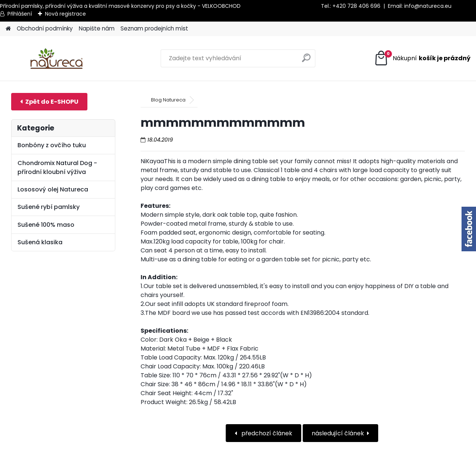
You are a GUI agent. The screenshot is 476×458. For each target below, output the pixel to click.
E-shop (49, 102)
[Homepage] (8, 29)
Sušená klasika (40, 242)
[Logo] (57, 58)
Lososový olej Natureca (53, 189)
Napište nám (97, 28)
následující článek (338, 433)
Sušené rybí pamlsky (49, 207)
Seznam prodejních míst (154, 28)
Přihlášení (20, 14)
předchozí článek (266, 433)
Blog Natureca (168, 100)
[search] (307, 61)
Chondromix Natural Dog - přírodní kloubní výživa (57, 167)
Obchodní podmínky (45, 28)
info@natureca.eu (428, 6)
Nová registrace (65, 14)
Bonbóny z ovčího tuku (52, 145)
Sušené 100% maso (46, 225)
